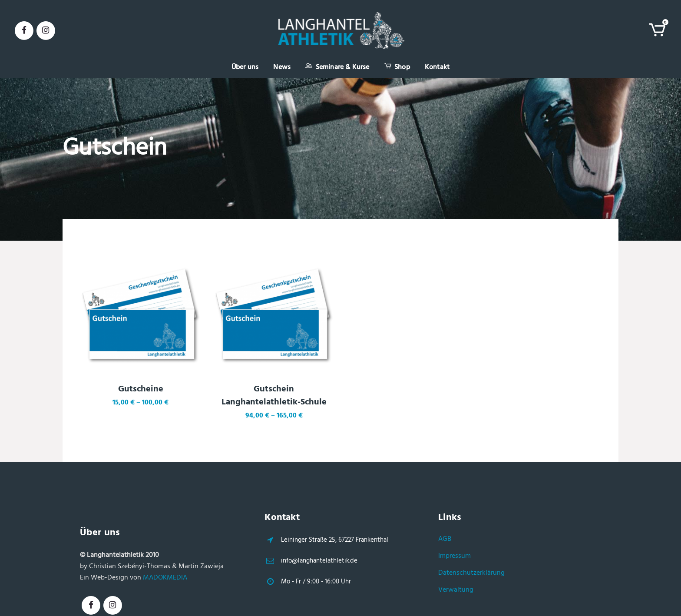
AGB (445, 539)
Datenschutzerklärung (471, 573)
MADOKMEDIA (165, 578)
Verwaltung (456, 590)
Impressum (455, 556)
